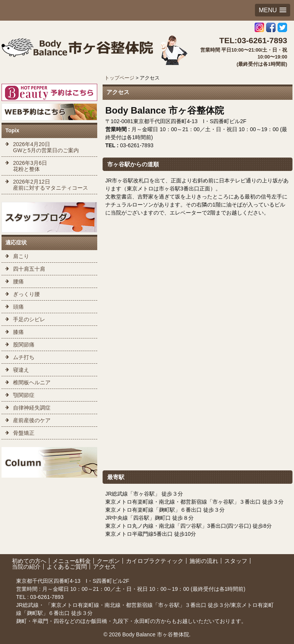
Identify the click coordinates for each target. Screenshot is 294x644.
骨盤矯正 (24, 433)
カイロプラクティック (155, 561)
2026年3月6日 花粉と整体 (30, 166)
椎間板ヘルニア (32, 382)
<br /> (198, 359)
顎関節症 (24, 395)
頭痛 (18, 307)
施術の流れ (204, 561)
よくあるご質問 (67, 567)
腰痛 (18, 281)
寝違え (21, 370)
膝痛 (18, 332)
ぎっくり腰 (26, 294)
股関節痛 (24, 345)
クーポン (108, 561)
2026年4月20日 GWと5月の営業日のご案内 (46, 147)
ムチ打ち (24, 357)
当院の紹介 (26, 567)
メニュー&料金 (72, 561)
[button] (273, 10)
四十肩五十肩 (29, 269)
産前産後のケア (32, 420)
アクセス (105, 567)
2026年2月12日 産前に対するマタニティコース (51, 185)
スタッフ (236, 561)
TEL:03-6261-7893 (253, 40)
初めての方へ (29, 561)
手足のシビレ (29, 319)
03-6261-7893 (46, 597)
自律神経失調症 (32, 408)
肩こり (21, 256)
